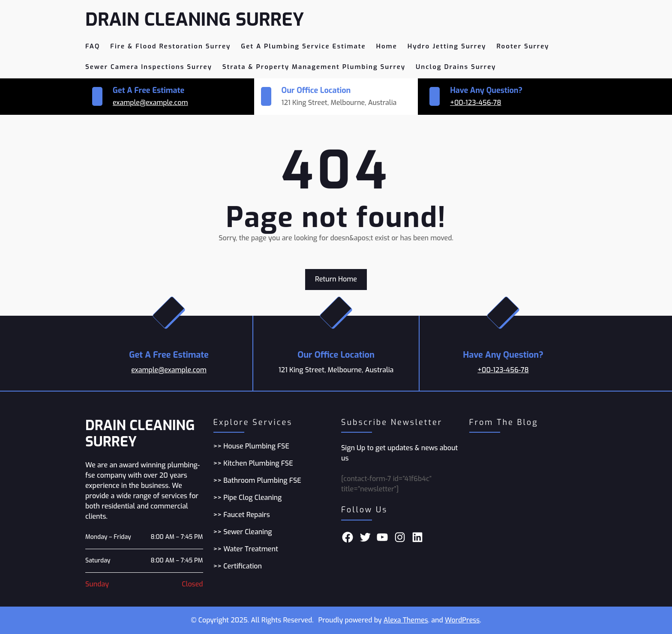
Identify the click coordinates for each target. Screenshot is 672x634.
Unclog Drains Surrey (456, 67)
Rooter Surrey (523, 46)
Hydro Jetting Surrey (447, 46)
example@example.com (150, 103)
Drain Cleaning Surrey (196, 19)
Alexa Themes (406, 620)
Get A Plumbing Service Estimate (303, 46)
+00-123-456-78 (475, 103)
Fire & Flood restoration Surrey (170, 46)
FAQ (93, 46)
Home (387, 46)
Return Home (336, 279)
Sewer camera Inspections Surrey (149, 67)
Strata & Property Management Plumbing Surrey (314, 67)
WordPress (462, 620)
